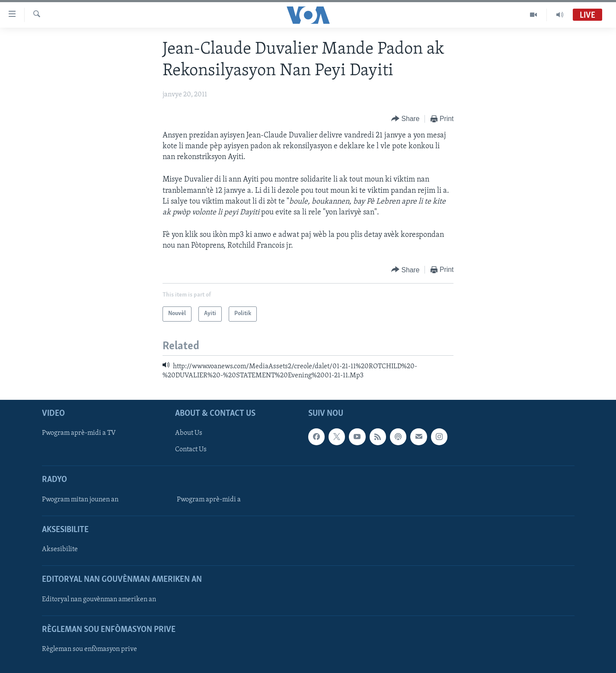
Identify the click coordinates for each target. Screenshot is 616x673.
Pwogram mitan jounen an (80, 500)
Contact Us (191, 450)
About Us (189, 434)
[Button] (405, 119)
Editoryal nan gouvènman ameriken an (99, 600)
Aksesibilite (60, 549)
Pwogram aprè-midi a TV (79, 434)
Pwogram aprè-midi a (209, 500)
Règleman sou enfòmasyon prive (89, 649)
